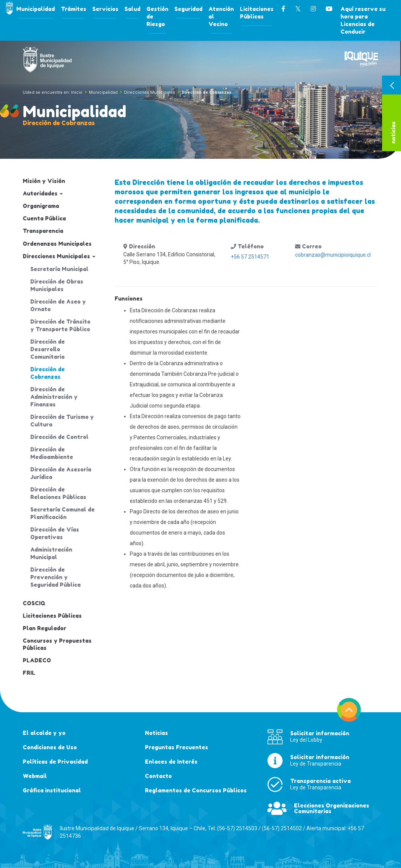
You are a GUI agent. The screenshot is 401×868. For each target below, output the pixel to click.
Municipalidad (36, 9)
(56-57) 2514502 (282, 828)
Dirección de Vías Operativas (55, 533)
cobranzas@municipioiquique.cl (333, 255)
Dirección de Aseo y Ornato (58, 305)
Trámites (74, 9)
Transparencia (43, 231)
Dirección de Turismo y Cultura (62, 421)
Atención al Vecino (221, 16)
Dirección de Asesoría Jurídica (61, 473)
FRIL (29, 673)
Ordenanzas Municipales (57, 244)
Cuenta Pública (44, 218)
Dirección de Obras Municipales (57, 285)
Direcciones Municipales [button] (59, 256)
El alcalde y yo (44, 733)
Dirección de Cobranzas (47, 373)
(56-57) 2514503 (237, 828)
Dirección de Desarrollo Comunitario (47, 349)
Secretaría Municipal (59, 269)
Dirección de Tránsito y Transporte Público (60, 325)
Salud (132, 9)
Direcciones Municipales (150, 92)
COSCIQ (34, 603)
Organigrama (41, 206)
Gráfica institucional (52, 790)
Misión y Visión (44, 181)
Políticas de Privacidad (55, 762)
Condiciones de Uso (50, 747)
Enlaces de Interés (171, 762)
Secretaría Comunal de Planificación (62, 513)
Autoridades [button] (43, 193)
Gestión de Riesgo (157, 16)
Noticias (156, 733)
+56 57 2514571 (250, 257)
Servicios (105, 9)
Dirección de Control (59, 437)
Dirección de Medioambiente (52, 453)
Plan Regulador (44, 628)
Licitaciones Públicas (257, 13)
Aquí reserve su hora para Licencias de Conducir (363, 20)
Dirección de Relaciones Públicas (58, 493)
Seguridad (188, 9)
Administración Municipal (51, 553)
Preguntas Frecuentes (176, 747)
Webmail (35, 776)
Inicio (77, 92)
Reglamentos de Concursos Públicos (196, 790)
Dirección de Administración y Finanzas (54, 397)
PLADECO (37, 660)
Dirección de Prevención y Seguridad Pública (55, 577)
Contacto (158, 776)
